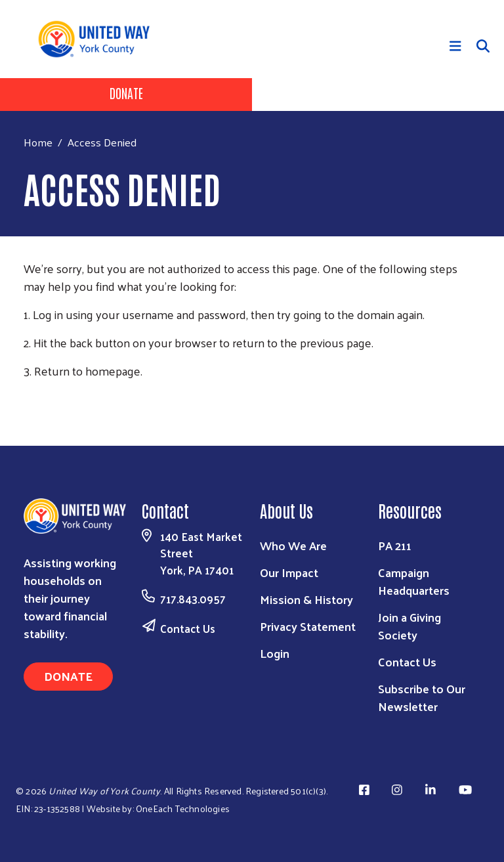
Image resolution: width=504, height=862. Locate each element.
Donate (126, 93)
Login (275, 653)
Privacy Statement (308, 626)
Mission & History (306, 599)
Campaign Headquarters (414, 581)
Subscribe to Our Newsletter (422, 697)
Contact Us (188, 628)
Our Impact (289, 572)
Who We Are (293, 545)
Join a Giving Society (409, 626)
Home (38, 142)
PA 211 (395, 545)
